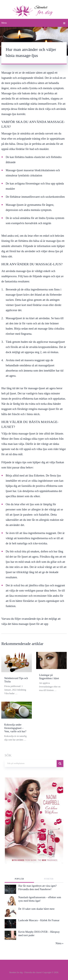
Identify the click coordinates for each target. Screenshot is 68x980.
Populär (19, 878)
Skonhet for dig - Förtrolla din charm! (26, 972)
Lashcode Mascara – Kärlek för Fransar (39, 920)
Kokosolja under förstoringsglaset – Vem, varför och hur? (15, 727)
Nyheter (49, 878)
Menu (4, 23)
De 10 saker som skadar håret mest (36, 908)
